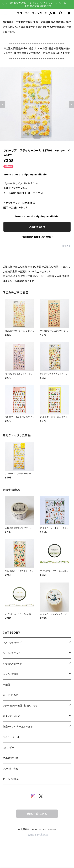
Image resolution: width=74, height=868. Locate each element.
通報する (66, 246)
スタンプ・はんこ (12, 716)
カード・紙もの (11, 695)
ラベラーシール (11, 737)
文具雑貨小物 (10, 758)
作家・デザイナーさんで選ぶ (18, 727)
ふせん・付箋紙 (11, 674)
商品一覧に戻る (37, 814)
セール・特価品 (11, 779)
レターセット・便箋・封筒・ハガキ (20, 706)
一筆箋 (7, 685)
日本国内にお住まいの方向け (37, 237)
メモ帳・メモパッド (12, 664)
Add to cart (37, 227)
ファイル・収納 (10, 769)
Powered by (37, 835)
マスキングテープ (12, 643)
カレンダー (9, 748)
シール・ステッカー (13, 653)
